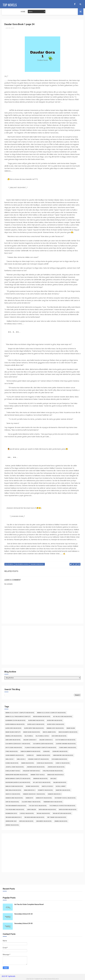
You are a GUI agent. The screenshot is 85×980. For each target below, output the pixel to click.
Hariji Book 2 (21, 760)
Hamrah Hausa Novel (43, 756)
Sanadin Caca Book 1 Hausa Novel (34, 795)
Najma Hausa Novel (60, 783)
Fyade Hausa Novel (12, 752)
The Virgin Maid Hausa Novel (15, 810)
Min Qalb (53, 779)
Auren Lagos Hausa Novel (36, 725)
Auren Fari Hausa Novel (55, 721)
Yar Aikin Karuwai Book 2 (14, 818)
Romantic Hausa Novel (45, 791)
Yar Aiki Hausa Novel (43, 814)
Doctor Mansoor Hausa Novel (65, 740)
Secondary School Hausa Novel (65, 798)
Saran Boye (29, 798)
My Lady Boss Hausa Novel (42, 783)
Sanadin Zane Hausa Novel (14, 798)
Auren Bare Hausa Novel (36, 721)
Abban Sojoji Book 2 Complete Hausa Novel (51, 713)
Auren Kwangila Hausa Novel (15, 725)
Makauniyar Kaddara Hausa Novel (17, 775)
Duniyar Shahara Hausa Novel (66, 744)
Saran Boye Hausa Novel (44, 798)
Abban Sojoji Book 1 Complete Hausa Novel (20, 713)
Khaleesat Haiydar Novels (31, 771)
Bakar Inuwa (71, 729)
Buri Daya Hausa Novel (59, 736)
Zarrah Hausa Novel (12, 826)
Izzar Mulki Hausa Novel (45, 764)
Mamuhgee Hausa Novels (56, 775)
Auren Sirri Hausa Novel (14, 729)
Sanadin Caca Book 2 (55, 795)
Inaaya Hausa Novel (28, 764)
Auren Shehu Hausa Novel (56, 725)
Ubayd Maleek (31, 810)
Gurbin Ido (30, 756)
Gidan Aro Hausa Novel (60, 752)
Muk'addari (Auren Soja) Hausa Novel (18, 783)
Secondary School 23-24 (23, 914)
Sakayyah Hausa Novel (63, 791)
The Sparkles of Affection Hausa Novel (62, 806)
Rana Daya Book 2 (30, 791)
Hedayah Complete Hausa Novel (39, 760)
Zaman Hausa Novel (61, 822)
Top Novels (9, 4)
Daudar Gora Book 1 (37, 565)
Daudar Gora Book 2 (46, 740)
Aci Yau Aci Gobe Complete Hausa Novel (29, 905)
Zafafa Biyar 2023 (11, 822)
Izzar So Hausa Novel (63, 764)
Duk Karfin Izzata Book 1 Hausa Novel (18, 744)
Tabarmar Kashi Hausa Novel (53, 802)
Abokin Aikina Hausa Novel (42, 717)
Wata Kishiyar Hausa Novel (68, 810)
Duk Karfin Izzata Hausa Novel (43, 744)
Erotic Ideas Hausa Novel (14, 748)
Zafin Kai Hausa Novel (26, 822)
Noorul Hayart (61, 787)
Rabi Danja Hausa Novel (13, 791)
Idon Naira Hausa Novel (59, 760)
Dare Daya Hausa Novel (13, 740)
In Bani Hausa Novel (12, 764)
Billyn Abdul (9, 565)
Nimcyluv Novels (47, 787)
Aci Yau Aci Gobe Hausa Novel (63, 717)
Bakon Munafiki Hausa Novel (68, 733)
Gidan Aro (46, 752)
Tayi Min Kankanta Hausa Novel (16, 806)
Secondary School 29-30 (23, 924)
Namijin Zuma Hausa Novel (14, 787)
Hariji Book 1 (10, 760)
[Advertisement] (42, 647)
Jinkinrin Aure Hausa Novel (36, 767)
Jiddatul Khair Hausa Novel (15, 767)
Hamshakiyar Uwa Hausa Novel (63, 756)
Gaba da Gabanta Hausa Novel (30, 752)
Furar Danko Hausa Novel (68, 748)
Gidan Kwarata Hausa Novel (15, 756)
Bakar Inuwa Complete (13, 733)
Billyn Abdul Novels (22, 565)
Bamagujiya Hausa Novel (14, 736)
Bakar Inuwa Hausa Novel (32, 733)
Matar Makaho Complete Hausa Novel (18, 779)
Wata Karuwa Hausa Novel (47, 810)
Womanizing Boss (11, 814)
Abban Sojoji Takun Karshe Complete (18, 717)
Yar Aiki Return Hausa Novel (62, 814)
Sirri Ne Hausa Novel (12, 802)
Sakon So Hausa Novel (13, 795)
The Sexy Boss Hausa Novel (38, 806)
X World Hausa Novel (27, 814)
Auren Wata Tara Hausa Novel (34, 729)
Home (5, 12)
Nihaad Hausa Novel (32, 787)
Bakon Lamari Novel (49, 733)
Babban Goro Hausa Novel (55, 729)
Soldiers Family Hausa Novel (31, 802)
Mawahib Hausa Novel (41, 779)
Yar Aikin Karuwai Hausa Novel (34, 818)
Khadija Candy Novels (13, 771)
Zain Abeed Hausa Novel (44, 822)
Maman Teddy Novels (38, 775)
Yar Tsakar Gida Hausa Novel (57, 818)
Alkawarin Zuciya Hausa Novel (16, 721)
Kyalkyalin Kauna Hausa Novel (53, 771)
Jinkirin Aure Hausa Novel (56, 767)
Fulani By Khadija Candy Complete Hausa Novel (41, 748)
